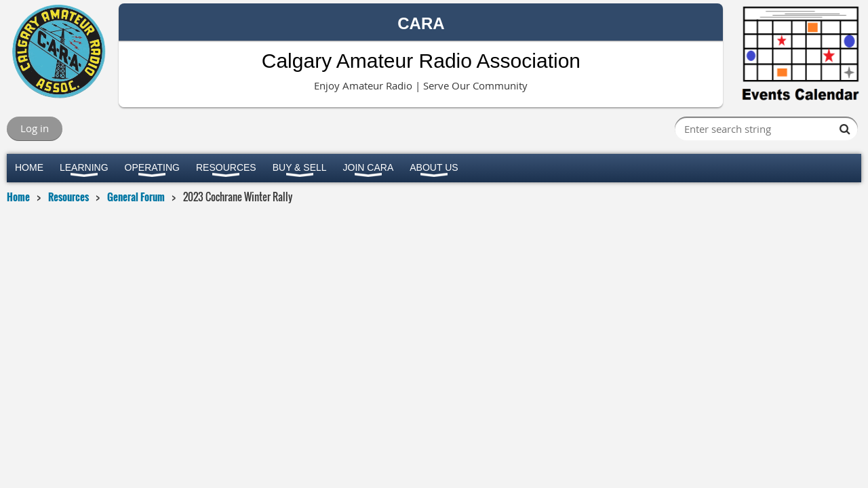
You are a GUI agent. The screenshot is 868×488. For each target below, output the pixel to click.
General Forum (136, 197)
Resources (68, 197)
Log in (35, 128)
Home (18, 197)
